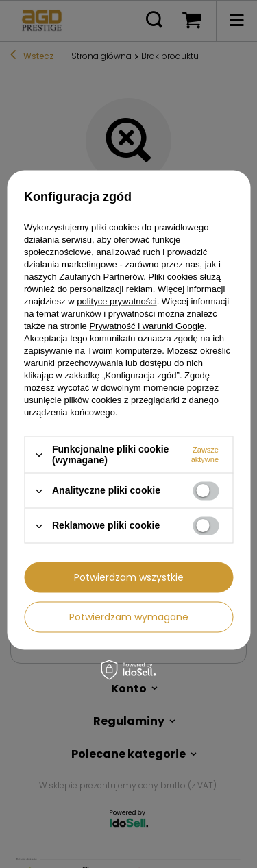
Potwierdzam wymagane (129, 617)
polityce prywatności (117, 301)
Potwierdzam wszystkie (129, 577)
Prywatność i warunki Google (147, 326)
